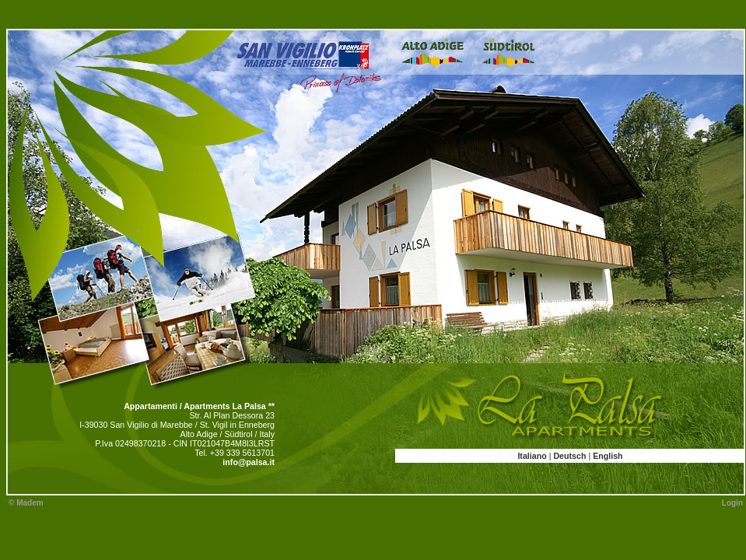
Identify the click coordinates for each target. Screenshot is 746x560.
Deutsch (569, 456)
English (608, 456)
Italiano (532, 456)
